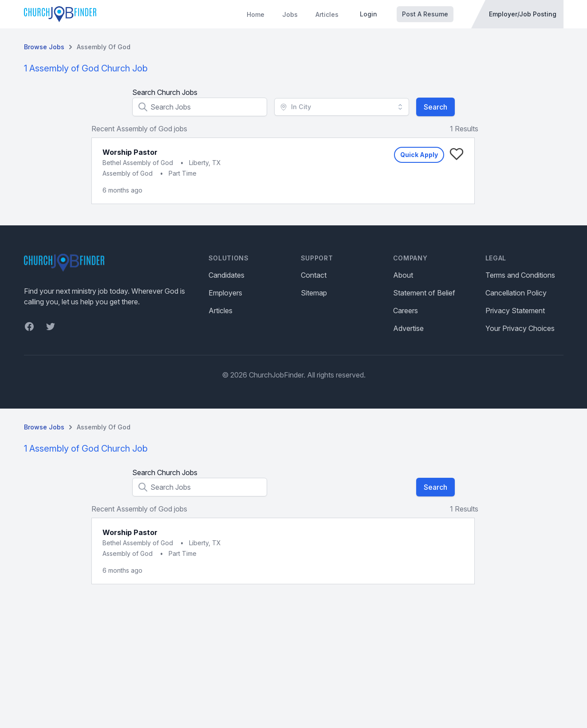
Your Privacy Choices (520, 328)
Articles (327, 14)
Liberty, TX (205, 163)
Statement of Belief (424, 293)
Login (368, 14)
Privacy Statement (515, 311)
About (403, 275)
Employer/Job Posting (523, 14)
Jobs (290, 14)
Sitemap (314, 293)
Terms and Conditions (520, 275)
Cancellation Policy (516, 293)
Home (256, 14)
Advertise (408, 328)
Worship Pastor (130, 152)
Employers (225, 293)
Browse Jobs (44, 47)
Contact (314, 275)
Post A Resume (425, 14)
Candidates (227, 275)
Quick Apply (419, 155)
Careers (406, 311)
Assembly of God (104, 47)
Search (435, 107)
